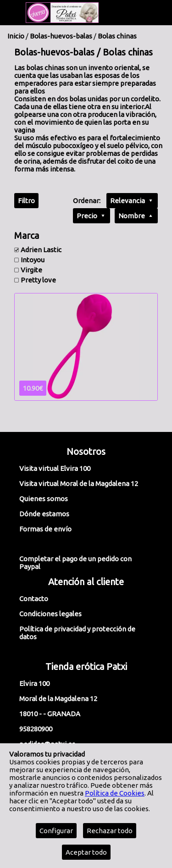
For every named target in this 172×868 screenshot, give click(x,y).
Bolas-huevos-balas (61, 36)
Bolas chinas (117, 36)
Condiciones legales (50, 614)
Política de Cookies (115, 793)
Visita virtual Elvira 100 (55, 468)
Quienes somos (44, 499)
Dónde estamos (44, 514)
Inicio (16, 36)
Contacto (34, 599)
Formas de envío (45, 529)
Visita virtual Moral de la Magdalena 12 (79, 484)
